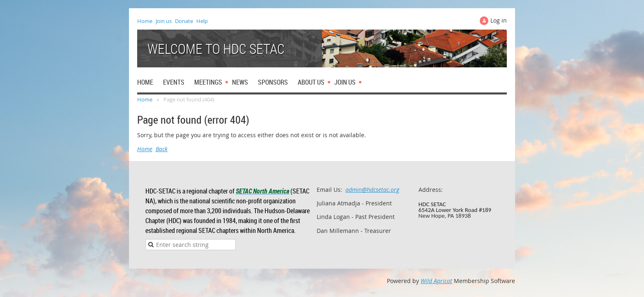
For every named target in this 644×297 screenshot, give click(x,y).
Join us (164, 21)
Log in (499, 20)
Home (145, 21)
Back (162, 149)
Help (202, 21)
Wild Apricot (436, 281)
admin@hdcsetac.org (372, 190)
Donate (184, 21)
